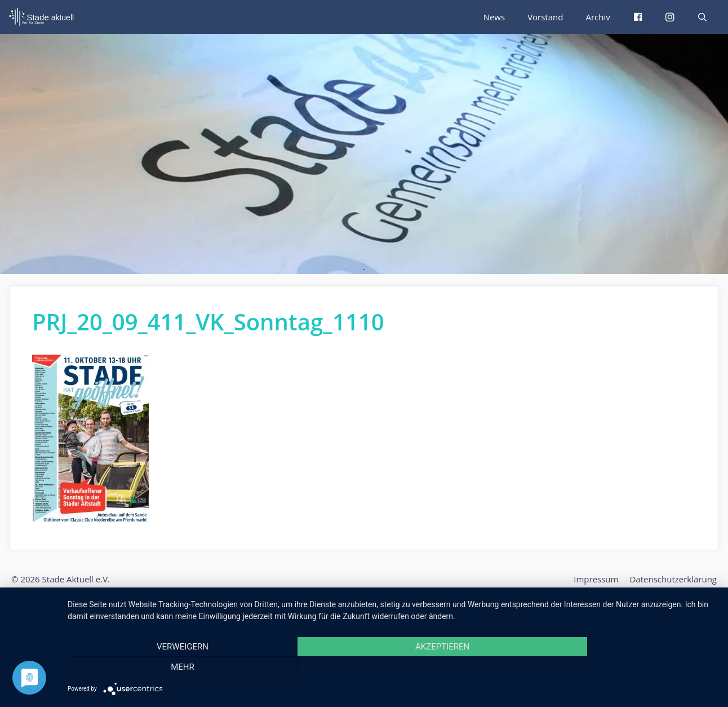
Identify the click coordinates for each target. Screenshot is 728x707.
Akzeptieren (392, 668)
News (498, 17)
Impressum (602, 579)
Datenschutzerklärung (676, 579)
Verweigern (165, 668)
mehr (619, 668)
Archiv (598, 17)
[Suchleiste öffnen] (702, 17)
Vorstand (547, 17)
